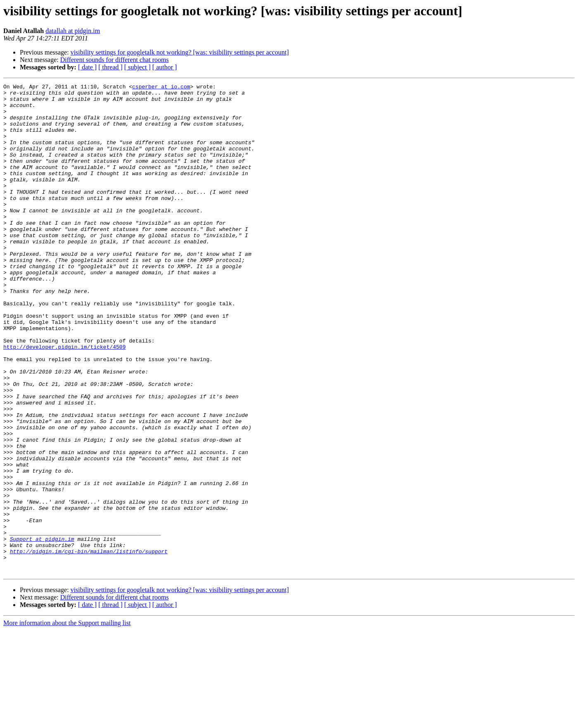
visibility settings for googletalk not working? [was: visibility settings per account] (180, 52)
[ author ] (165, 67)
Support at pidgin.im (42, 630)
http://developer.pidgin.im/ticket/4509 (64, 400)
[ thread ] (110, 67)
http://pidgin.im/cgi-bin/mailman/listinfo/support (89, 645)
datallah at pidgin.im (73, 31)
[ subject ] (137, 67)
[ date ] (87, 67)
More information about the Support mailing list (67, 721)
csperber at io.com (161, 88)
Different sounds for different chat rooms (115, 60)
